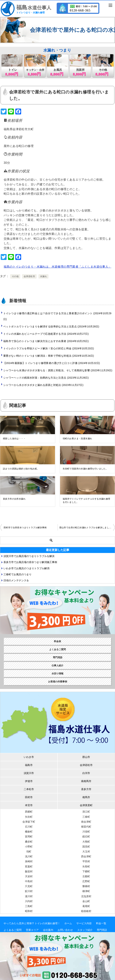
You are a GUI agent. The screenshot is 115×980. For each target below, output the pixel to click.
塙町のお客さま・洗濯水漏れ (77, 439)
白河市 (86, 773)
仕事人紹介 (57, 665)
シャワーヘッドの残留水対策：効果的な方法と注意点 (46, 378)
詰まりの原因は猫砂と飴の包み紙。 (21, 469)
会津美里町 (86, 805)
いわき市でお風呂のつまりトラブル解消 (26, 568)
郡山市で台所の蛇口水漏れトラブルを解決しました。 (87, 528)
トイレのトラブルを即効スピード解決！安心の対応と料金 (49, 348)
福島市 (29, 765)
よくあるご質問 (57, 649)
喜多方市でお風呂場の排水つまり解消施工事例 (30, 562)
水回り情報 (57, 674)
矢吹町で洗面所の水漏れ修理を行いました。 (85, 469)
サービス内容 (84, 923)
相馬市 (86, 797)
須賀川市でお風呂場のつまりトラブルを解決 (29, 556)
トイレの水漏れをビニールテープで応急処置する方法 (46, 334)
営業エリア (32, 930)
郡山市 (86, 757)
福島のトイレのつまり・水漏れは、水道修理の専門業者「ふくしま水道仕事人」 (57, 267)
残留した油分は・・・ (14, 439)
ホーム (68, 923)
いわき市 (29, 757)
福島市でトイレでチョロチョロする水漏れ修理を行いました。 (86, 501)
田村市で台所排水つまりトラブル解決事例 (25, 528)
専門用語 (58, 657)
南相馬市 (86, 781)
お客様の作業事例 (58, 682)
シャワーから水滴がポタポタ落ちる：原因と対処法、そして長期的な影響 (58, 370)
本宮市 (29, 805)
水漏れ (43, 276)
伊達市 (29, 781)
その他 (15, 276)
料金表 (57, 641)
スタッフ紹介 (85, 930)
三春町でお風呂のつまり (17, 574)
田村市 (29, 797)
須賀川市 (29, 773)
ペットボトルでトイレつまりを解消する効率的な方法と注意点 (51, 326)
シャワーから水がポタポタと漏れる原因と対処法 (43, 385)
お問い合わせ (65, 930)
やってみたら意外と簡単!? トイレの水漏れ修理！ (32, 923)
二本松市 (29, 789)
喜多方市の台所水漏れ (14, 499)
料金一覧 (101, 923)
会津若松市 (29, 276)
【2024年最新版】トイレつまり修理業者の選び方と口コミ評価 (52, 363)
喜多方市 (86, 789)
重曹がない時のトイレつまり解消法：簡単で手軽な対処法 (49, 356)
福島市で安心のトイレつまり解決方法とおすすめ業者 (46, 341)
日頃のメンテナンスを (16, 580)
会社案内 (48, 930)
